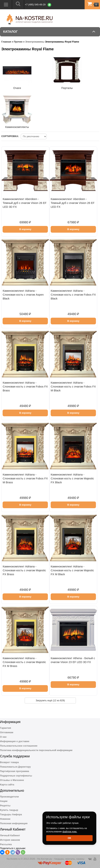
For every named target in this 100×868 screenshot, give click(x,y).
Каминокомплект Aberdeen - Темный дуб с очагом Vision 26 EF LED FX (73, 203)
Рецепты (5, 806)
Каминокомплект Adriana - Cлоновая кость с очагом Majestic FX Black (72, 478)
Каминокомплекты (17, 127)
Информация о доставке (15, 741)
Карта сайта (7, 785)
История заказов (10, 840)
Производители (9, 797)
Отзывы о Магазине (12, 780)
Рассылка (6, 844)
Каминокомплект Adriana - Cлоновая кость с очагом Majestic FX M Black (72, 570)
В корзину (25, 229)
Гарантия (5, 728)
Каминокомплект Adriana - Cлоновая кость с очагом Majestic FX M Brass (24, 662)
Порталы (67, 88)
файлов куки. (70, 832)
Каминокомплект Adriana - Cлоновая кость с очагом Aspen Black (23, 295)
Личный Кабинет (10, 835)
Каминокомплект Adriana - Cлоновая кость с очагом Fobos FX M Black (73, 386)
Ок (69, 838)
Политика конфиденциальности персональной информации (36, 750)
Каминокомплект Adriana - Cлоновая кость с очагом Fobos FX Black (73, 295)
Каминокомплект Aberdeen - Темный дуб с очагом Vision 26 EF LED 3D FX (24, 203)
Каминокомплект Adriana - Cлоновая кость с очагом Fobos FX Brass (25, 386)
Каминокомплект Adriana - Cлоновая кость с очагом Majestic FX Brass (24, 570)
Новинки (5, 819)
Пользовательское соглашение (19, 746)
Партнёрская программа (15, 771)
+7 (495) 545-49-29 (35, 5)
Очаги (17, 88)
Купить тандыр (9, 810)
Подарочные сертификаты (16, 776)
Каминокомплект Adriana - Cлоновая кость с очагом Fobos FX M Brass (25, 478)
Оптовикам (7, 732)
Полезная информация (14, 823)
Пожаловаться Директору (15, 767)
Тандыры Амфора (11, 814)
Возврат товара (9, 762)
